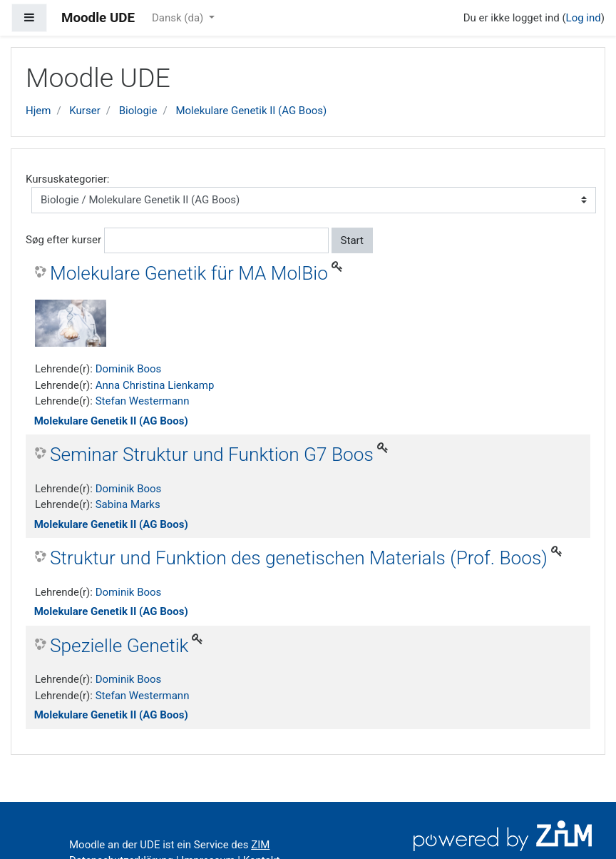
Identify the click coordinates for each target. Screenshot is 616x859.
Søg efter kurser (63, 240)
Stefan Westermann (143, 401)
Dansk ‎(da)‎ (179, 18)
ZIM (260, 845)
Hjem (38, 111)
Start (352, 240)
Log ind (584, 18)
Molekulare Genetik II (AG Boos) (251, 111)
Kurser (84, 111)
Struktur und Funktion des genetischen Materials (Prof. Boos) (299, 558)
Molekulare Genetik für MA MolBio (189, 273)
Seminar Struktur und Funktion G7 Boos (212, 454)
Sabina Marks (128, 504)
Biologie (138, 111)
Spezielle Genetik (119, 646)
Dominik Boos (129, 369)
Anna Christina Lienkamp (155, 385)
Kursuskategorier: (67, 179)
